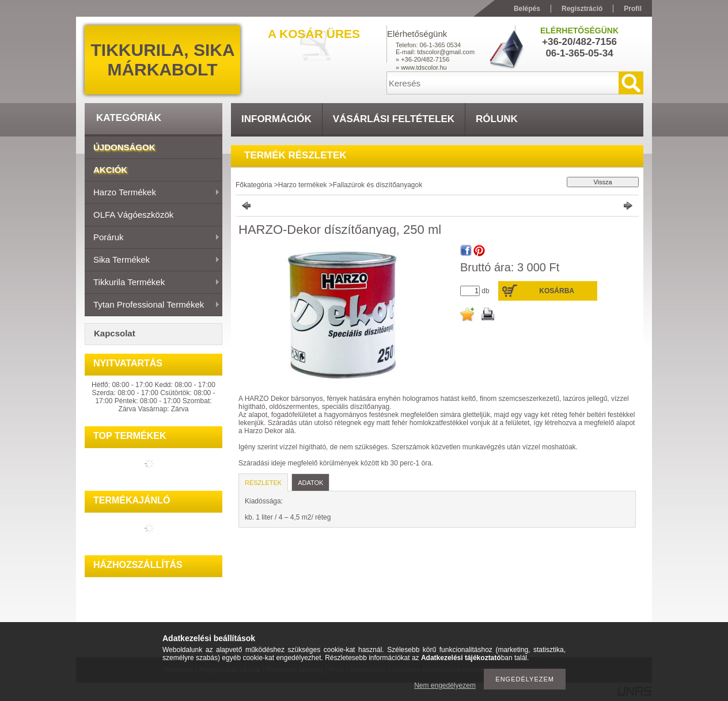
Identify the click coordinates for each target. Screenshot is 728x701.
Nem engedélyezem (445, 685)
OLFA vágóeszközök (133, 215)
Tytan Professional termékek (152, 305)
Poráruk (152, 238)
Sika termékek (152, 260)
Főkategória (254, 185)
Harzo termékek (152, 193)
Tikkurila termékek (152, 283)
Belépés (527, 9)
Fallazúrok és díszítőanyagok (378, 185)
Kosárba (557, 291)
